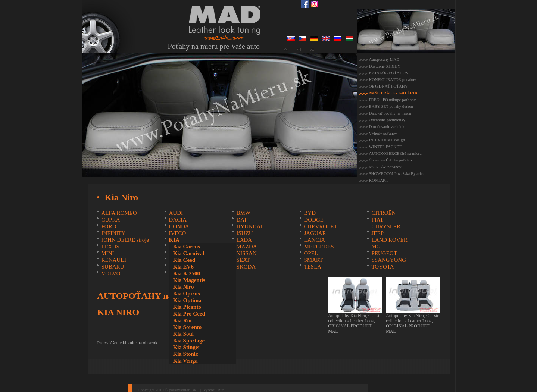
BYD (310, 213)
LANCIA (314, 240)
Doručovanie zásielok (387, 126)
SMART (313, 260)
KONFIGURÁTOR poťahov (393, 79)
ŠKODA (246, 267)
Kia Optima (187, 300)
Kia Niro (183, 287)
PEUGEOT (384, 253)
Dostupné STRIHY (385, 66)
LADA (244, 240)
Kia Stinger (187, 347)
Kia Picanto (187, 307)
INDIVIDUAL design (387, 140)
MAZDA (246, 247)
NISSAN (246, 253)
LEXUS (110, 247)
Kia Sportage (189, 341)
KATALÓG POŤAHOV (389, 73)
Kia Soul (183, 334)
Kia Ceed (184, 260)
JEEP (377, 233)
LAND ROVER (389, 240)
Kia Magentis (189, 280)
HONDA (179, 226)
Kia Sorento (187, 327)
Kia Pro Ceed (189, 314)
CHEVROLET (320, 226)
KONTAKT (379, 180)
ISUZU (244, 233)
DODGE (314, 220)
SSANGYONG (389, 260)
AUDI (176, 213)
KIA (174, 240)
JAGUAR (315, 233)
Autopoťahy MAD (384, 59)
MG (376, 247)
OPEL (311, 253)
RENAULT (114, 260)
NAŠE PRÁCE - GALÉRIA (394, 93)
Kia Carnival (188, 253)
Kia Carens (186, 247)
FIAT (377, 220)
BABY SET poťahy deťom (391, 106)
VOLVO (111, 273)
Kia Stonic (185, 354)
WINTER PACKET (385, 147)
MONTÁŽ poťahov (385, 167)
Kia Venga (185, 361)
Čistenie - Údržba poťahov (391, 160)
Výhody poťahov (383, 133)
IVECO (177, 233)
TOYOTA (383, 267)
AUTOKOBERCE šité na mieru (395, 153)
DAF (242, 220)
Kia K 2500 (186, 273)
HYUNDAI (249, 226)
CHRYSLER (386, 226)
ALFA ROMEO (119, 213)
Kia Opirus (186, 294)
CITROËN (383, 213)
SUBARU (113, 267)
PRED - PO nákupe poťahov (393, 100)
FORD (109, 226)
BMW (243, 213)
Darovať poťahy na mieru (390, 113)
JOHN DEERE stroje (125, 240)
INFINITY (113, 233)
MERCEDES (319, 247)
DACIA (178, 220)
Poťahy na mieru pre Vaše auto (214, 46)
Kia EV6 (183, 267)
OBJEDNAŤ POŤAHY (388, 86)
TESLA (313, 267)
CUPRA (110, 220)
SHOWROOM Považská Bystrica (397, 173)
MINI (107, 253)
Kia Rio (182, 320)
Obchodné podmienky (387, 120)
